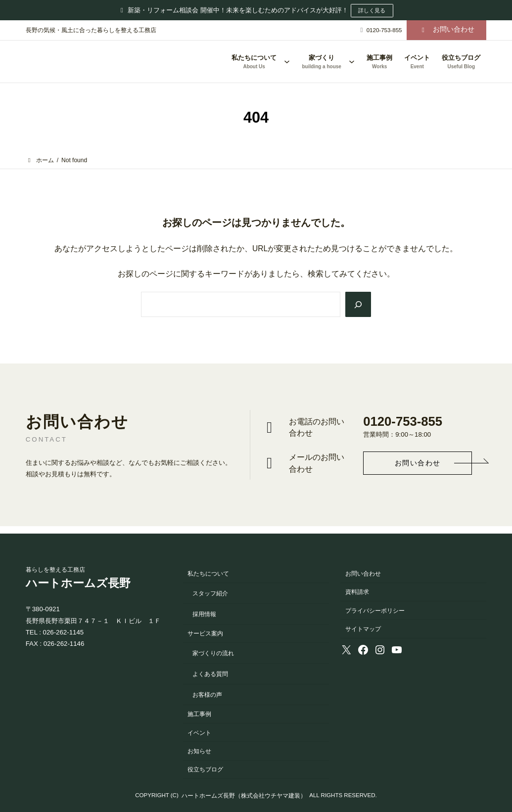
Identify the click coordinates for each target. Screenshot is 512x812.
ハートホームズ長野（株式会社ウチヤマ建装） (244, 795)
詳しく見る (372, 10)
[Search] (357, 304)
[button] (446, 30)
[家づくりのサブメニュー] (352, 61)
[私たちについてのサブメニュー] (287, 61)
